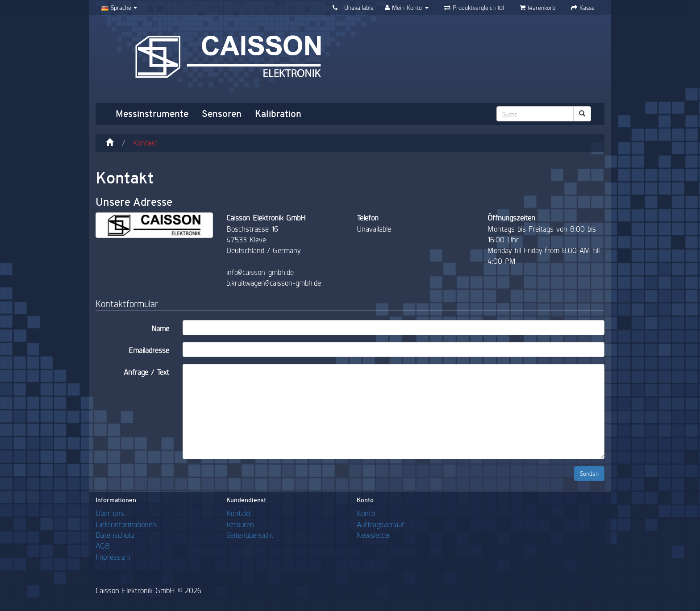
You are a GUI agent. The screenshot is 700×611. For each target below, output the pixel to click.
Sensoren (222, 114)
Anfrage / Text (146, 372)
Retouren (240, 524)
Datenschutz (115, 535)
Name (160, 328)
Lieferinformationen (126, 524)
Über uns (110, 513)
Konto (366, 513)
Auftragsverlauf (381, 524)
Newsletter (374, 535)
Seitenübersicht (250, 535)
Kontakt (145, 143)
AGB (103, 546)
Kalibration (278, 114)
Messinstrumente (152, 114)
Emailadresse (149, 350)
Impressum (113, 557)
